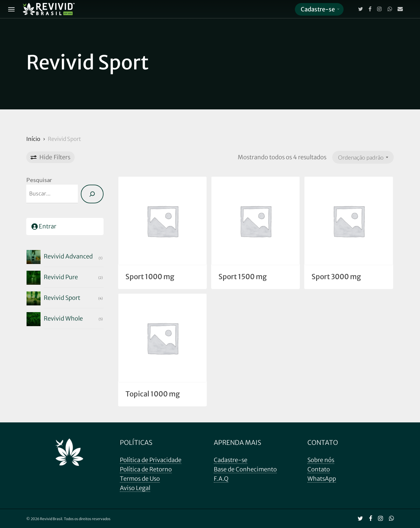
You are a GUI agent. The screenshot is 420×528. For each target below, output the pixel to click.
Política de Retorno (146, 469)
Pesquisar (39, 180)
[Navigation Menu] (11, 9)
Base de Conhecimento (245, 469)
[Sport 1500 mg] (256, 221)
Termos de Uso (140, 479)
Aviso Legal (135, 488)
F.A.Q (221, 479)
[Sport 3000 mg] (349, 221)
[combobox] (363, 157)
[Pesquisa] (92, 194)
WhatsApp (322, 479)
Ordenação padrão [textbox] (361, 157)
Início (33, 139)
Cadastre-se (231, 460)
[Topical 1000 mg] (162, 338)
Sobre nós (321, 460)
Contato (319, 469)
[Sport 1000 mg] (162, 221)
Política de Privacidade (151, 460)
